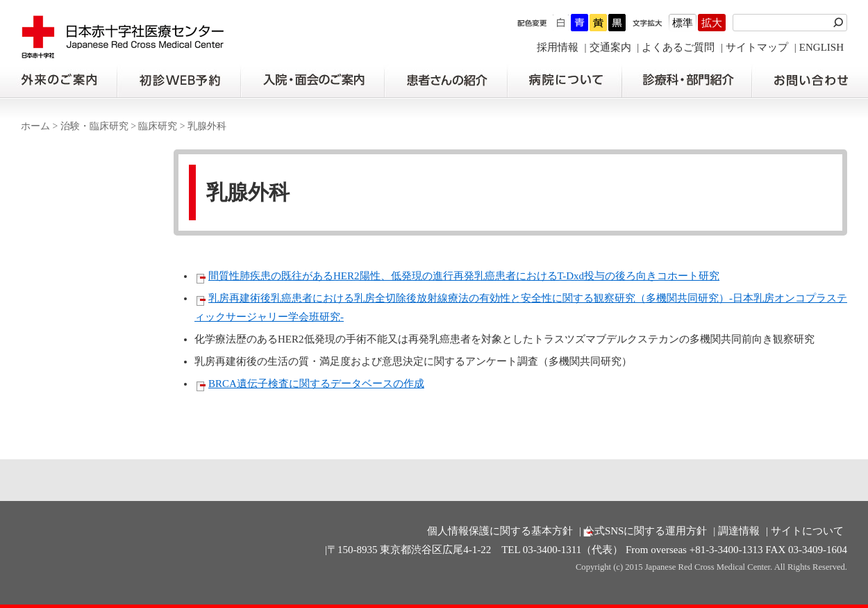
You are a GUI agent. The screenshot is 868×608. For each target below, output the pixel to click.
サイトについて (807, 531)
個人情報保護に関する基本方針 (500, 531)
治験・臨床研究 (94, 126)
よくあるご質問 (678, 47)
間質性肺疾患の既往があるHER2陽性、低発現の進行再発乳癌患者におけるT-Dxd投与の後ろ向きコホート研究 (464, 276)
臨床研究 (158, 126)
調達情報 (739, 531)
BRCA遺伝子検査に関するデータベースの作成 (316, 384)
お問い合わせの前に (810, 81)
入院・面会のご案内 (312, 81)
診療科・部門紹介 (687, 81)
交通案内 (610, 47)
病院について (565, 81)
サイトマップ (757, 47)
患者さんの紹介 (446, 81)
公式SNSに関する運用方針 (646, 531)
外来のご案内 (58, 81)
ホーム (35, 126)
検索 (840, 23)
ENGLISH (821, 47)
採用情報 (558, 47)
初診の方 (178, 81)
